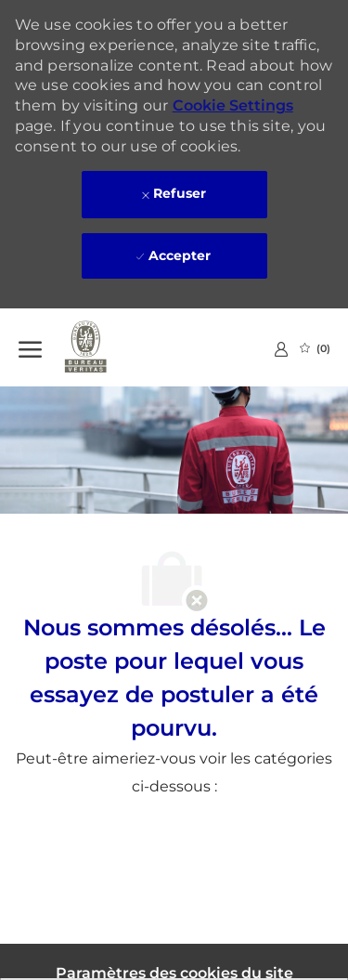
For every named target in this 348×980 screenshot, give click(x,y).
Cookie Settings (233, 105)
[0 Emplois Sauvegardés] (315, 348)
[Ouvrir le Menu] (30, 347)
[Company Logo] (111, 347)
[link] (281, 349)
